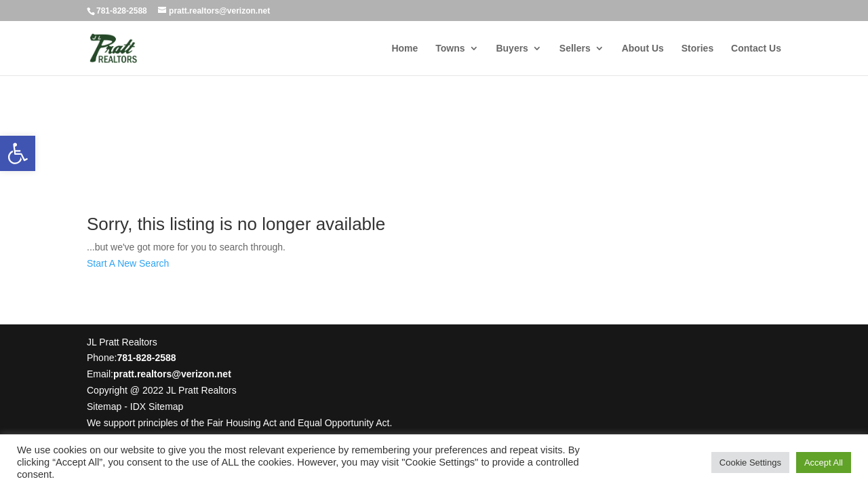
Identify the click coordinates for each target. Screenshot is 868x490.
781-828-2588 (122, 11)
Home (405, 49)
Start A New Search (128, 263)
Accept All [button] (824, 463)
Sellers (575, 49)
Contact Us (756, 49)
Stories (697, 49)
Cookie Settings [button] (750, 463)
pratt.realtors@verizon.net (172, 374)
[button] (18, 153)
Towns (450, 49)
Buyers (512, 49)
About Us (643, 49)
